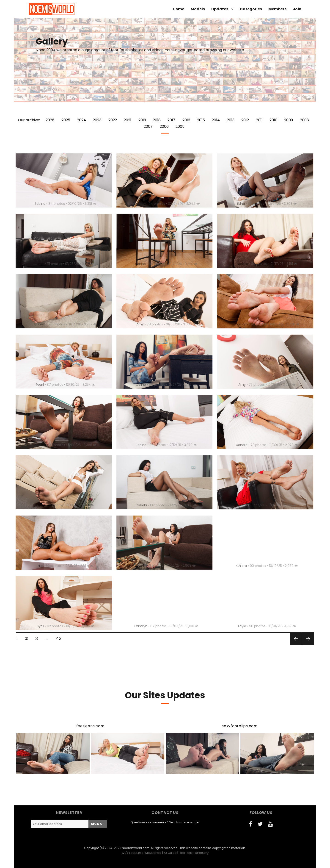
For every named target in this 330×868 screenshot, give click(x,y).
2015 (201, 120)
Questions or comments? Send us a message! (165, 822)
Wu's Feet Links (132, 853)
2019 (142, 120)
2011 (259, 120)
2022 (113, 120)
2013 (231, 120)
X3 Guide (170, 853)
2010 (273, 120)
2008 (304, 120)
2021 (128, 120)
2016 (186, 120)
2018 (157, 120)
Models (198, 9)
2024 (81, 120)
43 (60, 638)
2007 (148, 126)
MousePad (153, 853)
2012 (245, 120)
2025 (66, 120)
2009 (289, 120)
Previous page (295, 644)
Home (179, 9)
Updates (220, 9)
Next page (308, 644)
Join (297, 9)
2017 (171, 120)
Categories (251, 9)
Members (277, 9)
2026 (50, 120)
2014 (216, 120)
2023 (97, 120)
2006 (164, 126)
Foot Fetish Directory (194, 853)
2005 (180, 126)
